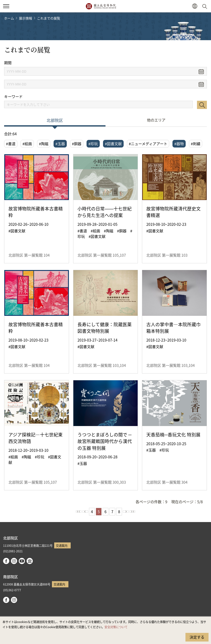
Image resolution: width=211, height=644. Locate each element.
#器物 (179, 144)
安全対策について (116, 627)
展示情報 (26, 18)
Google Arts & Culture (30, 561)
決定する (197, 637)
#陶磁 (44, 144)
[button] (195, 6)
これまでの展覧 (49, 18)
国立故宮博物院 (101, 6)
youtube (22, 561)
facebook (6, 561)
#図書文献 (113, 144)
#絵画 (27, 144)
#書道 (11, 144)
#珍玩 (93, 144)
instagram (14, 561)
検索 (202, 105)
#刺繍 (196, 144)
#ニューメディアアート (148, 144)
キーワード (13, 97)
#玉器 (60, 144)
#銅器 (77, 144)
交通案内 (62, 545)
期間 (8, 63)
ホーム (9, 18)
